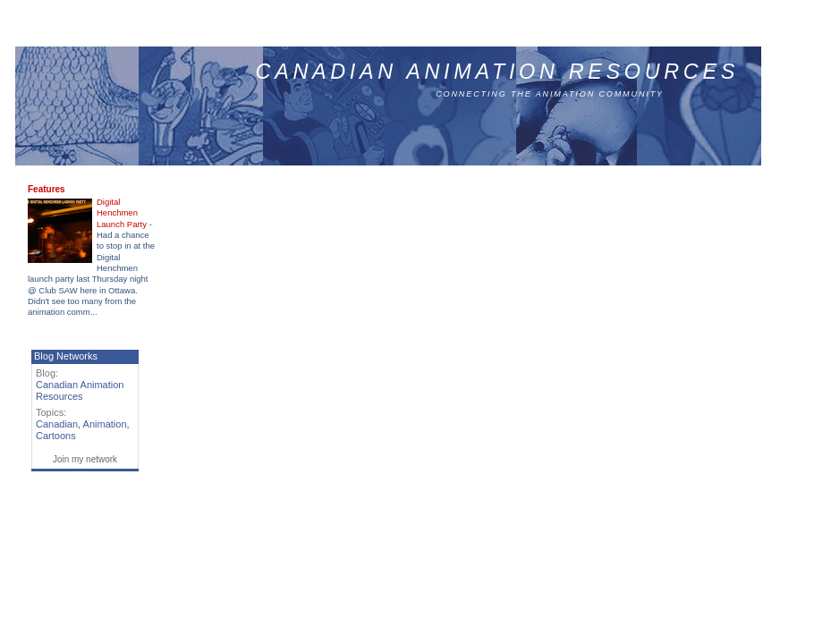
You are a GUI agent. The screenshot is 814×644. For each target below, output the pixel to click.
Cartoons (56, 436)
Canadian (57, 424)
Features (47, 189)
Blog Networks (66, 356)
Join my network (85, 459)
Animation (105, 424)
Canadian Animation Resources (497, 72)
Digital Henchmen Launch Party (123, 213)
